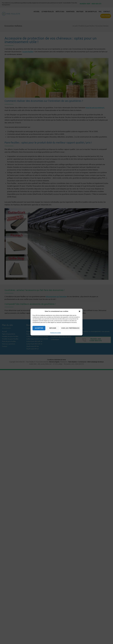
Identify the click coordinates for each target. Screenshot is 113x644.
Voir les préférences (70, 328)
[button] (80, 311)
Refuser (53, 328)
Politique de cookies (56, 333)
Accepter (39, 328)
